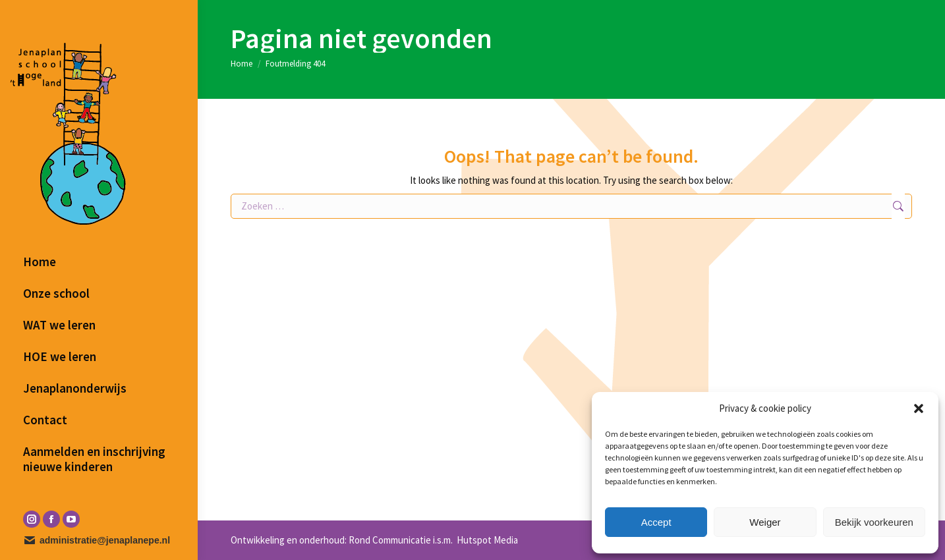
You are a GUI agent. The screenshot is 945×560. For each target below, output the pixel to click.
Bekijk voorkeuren (874, 522)
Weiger (765, 522)
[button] (919, 408)
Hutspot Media (486, 540)
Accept (656, 522)
